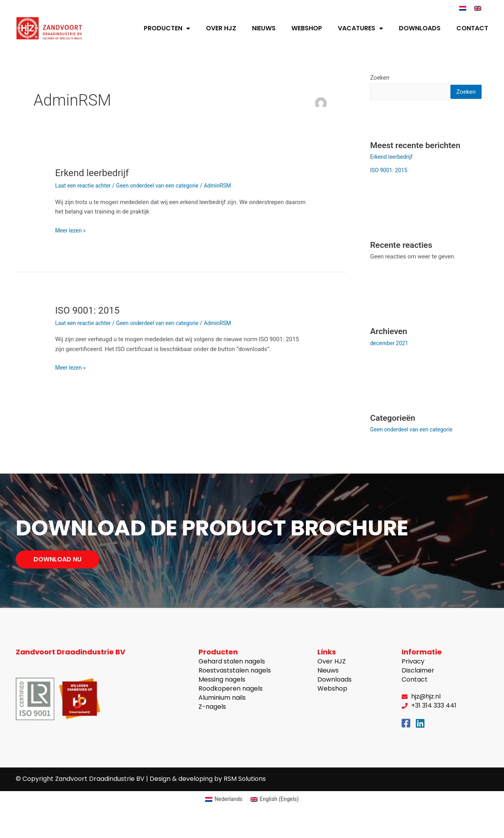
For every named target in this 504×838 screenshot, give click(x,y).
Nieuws (264, 28)
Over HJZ (221, 28)
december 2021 (391, 358)
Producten (167, 28)
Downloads (420, 28)
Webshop (307, 28)
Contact (472, 28)
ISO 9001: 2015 (90, 310)
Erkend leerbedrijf (95, 173)
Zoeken (380, 78)
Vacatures (360, 28)
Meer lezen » (72, 230)
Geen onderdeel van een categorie (165, 186)
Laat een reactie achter (85, 186)
